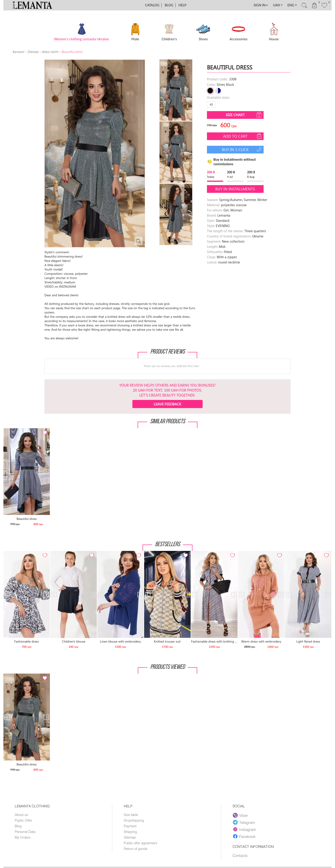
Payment (130, 826)
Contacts (240, 855)
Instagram (245, 829)
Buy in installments (235, 189)
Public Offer (23, 820)
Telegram (244, 822)
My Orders (23, 837)
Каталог (19, 52)
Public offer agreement (140, 843)
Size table (131, 815)
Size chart (244, 115)
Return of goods (136, 849)
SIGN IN (261, 5)
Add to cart (243, 136)
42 (211, 104)
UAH (278, 5)
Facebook (244, 836)
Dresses (33, 52)
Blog (169, 5)
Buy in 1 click (242, 149)
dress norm (50, 52)
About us (21, 815)
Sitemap (130, 837)
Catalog (152, 5)
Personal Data (25, 832)
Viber (241, 815)
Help (183, 5)
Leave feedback (167, 404)
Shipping (130, 832)
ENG (292, 5)
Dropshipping (134, 820)
